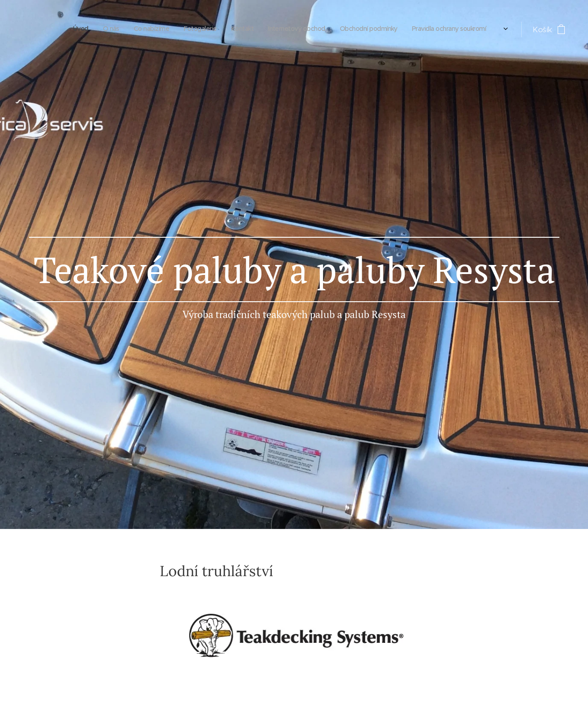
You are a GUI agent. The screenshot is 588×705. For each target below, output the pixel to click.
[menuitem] (377, 29)
